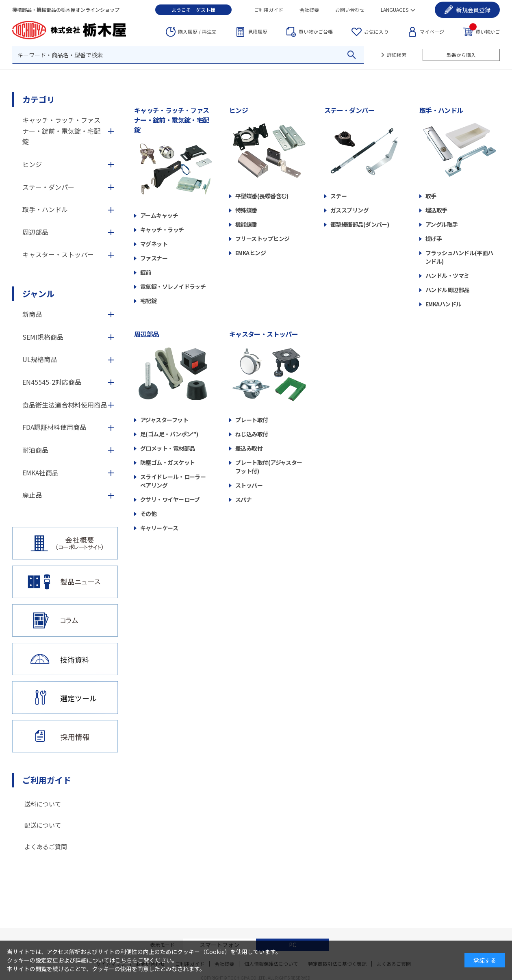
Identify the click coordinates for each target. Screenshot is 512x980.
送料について (43, 804)
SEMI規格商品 (43, 337)
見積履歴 (258, 31)
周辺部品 (146, 334)
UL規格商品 (40, 359)
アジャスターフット (164, 420)
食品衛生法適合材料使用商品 (65, 405)
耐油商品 (35, 450)
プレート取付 (252, 420)
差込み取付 (249, 448)
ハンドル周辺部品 (447, 290)
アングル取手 (442, 224)
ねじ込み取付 (252, 434)
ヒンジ (239, 110)
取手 (431, 196)
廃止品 (32, 495)
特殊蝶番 (246, 210)
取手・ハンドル (441, 110)
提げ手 (434, 238)
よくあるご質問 (46, 847)
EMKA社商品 (40, 473)
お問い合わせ (350, 10)
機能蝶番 (246, 224)
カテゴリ (39, 99)
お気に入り (376, 31)
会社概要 (309, 10)
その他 (148, 514)
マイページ (432, 31)
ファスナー (154, 258)
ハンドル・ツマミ (447, 275)
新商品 (32, 314)
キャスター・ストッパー (264, 334)
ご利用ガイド (269, 10)
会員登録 (473, 10)
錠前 (146, 272)
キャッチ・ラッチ (162, 230)
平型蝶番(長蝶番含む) (262, 196)
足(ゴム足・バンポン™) (169, 434)
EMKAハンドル (444, 304)
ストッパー (249, 485)
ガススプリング (349, 210)
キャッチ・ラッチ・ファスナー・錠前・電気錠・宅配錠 (171, 120)
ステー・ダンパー (349, 110)
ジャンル (38, 294)
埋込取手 (436, 210)
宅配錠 (148, 301)
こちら (124, 960)
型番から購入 (461, 55)
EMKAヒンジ (251, 253)
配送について (43, 825)
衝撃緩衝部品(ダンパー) (360, 224)
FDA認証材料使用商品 (54, 427)
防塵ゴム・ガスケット (167, 462)
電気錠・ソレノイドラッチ (173, 286)
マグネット (154, 244)
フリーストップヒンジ (262, 238)
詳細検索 (397, 55)
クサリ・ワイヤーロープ (170, 499)
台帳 (316, 32)
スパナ (243, 499)
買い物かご (485, 31)
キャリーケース (159, 528)
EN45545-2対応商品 (52, 382)
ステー (338, 196)
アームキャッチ (159, 215)
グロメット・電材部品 (167, 448)
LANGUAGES (395, 10)
